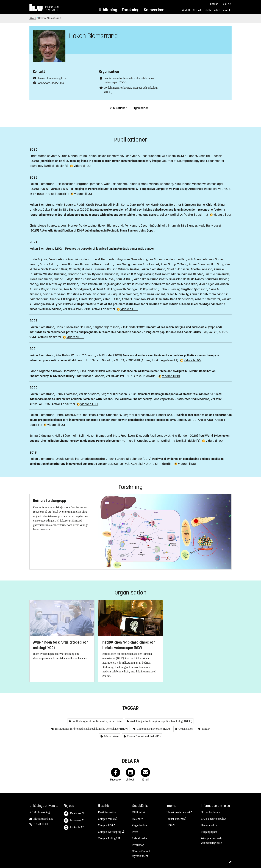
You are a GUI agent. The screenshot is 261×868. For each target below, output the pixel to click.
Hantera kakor (209, 825)
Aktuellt (197, 10)
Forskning (131, 10)
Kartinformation (107, 812)
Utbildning (108, 10)
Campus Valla (106, 819)
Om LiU (186, 10)
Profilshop (138, 845)
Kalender (138, 819)
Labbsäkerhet (140, 838)
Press (135, 832)
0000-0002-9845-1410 (51, 83)
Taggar (205, 729)
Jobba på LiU (212, 10)
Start (33, 18)
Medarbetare (111, 736)
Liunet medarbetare (178, 812)
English (214, 4)
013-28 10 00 (40, 824)
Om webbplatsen (210, 812)
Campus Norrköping (110, 832)
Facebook (72, 814)
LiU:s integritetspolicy (214, 819)
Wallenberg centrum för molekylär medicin (97, 721)
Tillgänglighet (209, 832)
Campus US (105, 825)
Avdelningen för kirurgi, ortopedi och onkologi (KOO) (161, 721)
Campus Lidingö (108, 838)
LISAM (171, 825)
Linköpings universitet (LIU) (153, 729)
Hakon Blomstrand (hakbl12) (144, 736)
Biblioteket (139, 812)
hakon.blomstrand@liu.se (53, 78)
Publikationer (118, 108)
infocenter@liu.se (43, 819)
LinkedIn (72, 828)
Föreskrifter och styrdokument (141, 854)
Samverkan (154, 10)
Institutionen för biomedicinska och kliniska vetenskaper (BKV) (91, 729)
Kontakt (227, 10)
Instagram (73, 821)
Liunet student (175, 819)
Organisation (141, 108)
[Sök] (226, 4)
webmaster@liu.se (211, 843)
